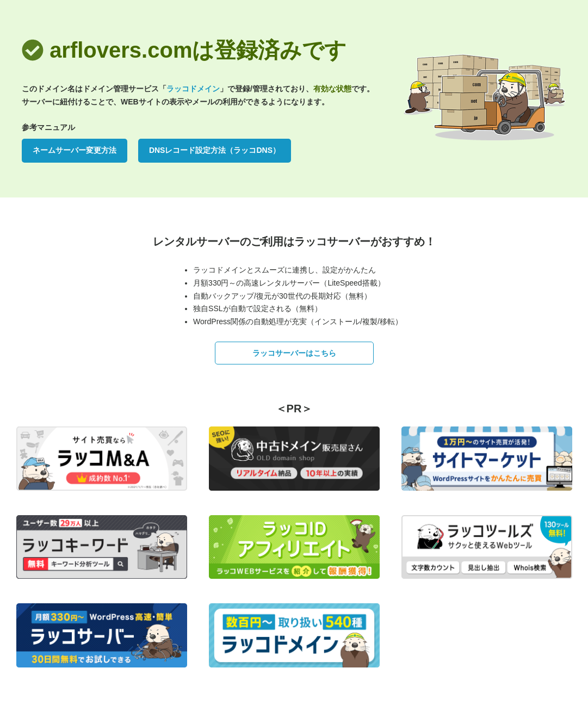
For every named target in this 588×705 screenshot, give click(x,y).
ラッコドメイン (193, 89)
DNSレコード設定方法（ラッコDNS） (215, 150)
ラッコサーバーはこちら (294, 353)
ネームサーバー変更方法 (75, 150)
